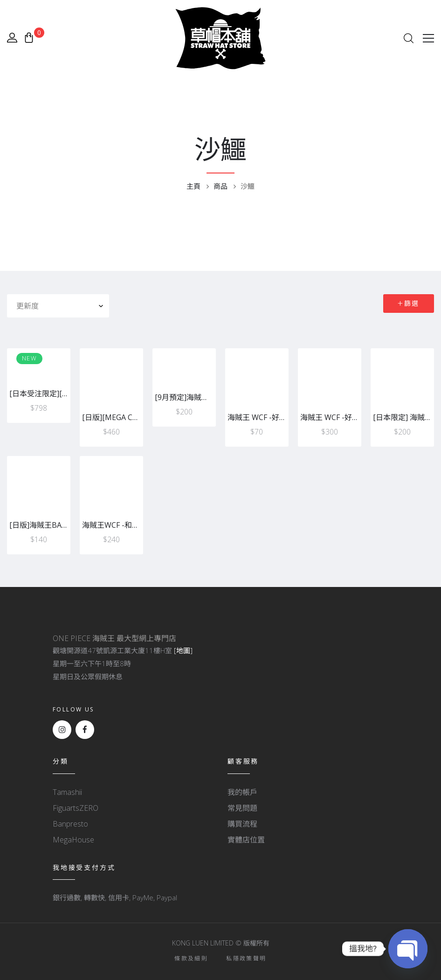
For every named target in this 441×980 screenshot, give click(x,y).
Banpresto (70, 824)
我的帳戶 (242, 792)
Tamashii (67, 792)
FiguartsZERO (76, 808)
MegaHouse (73, 840)
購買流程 (242, 824)
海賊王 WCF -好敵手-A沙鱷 (272, 417)
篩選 (412, 303)
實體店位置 (246, 840)
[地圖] (183, 650)
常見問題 (242, 808)
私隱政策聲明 (246, 958)
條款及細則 (191, 958)
